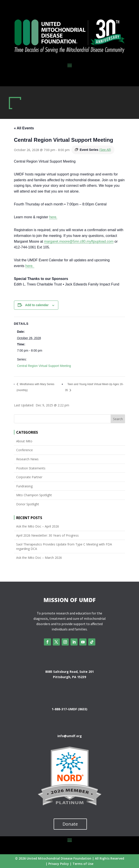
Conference (24, 450)
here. (53, 217)
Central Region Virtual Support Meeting (44, 366)
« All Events (24, 128)
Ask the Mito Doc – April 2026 (38, 526)
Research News (27, 459)
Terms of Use (83, 864)
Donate (70, 824)
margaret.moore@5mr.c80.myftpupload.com (79, 241)
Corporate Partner (29, 477)
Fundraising (24, 486)
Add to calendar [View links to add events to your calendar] (37, 305)
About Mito (24, 441)
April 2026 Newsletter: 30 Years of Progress (47, 535)
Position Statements (31, 468)
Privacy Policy (59, 864)
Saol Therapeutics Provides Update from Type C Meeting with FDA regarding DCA (64, 546)
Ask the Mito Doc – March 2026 (39, 558)
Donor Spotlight (28, 504)
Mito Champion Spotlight (34, 495)
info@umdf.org (70, 736)
